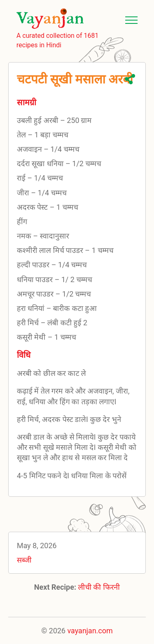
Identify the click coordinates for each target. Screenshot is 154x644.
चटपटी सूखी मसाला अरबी (75, 79)
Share (130, 79)
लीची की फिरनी (99, 587)
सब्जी (24, 560)
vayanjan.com (90, 631)
